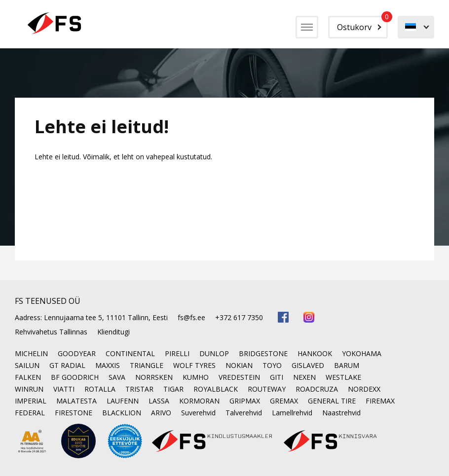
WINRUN (29, 389)
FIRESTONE (74, 413)
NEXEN (304, 377)
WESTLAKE (343, 377)
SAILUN (27, 365)
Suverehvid (198, 413)
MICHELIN (31, 353)
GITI (277, 377)
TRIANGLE (147, 365)
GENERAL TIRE (332, 401)
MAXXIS (108, 365)
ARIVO (161, 413)
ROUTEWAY (267, 389)
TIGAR (173, 389)
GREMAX (284, 401)
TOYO (272, 365)
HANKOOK (315, 353)
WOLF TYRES (194, 365)
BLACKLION (122, 413)
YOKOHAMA (362, 353)
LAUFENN (123, 401)
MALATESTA (76, 401)
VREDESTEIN (239, 377)
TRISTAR (139, 389)
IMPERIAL (31, 401)
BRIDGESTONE (263, 353)
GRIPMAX (245, 401)
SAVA (117, 377)
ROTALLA (100, 389)
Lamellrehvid (292, 413)
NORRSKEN (154, 377)
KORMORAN (199, 401)
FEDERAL (30, 413)
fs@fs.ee (191, 317)
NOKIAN (239, 365)
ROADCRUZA (317, 389)
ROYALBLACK (216, 389)
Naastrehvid (341, 413)
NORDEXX (364, 389)
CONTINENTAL (130, 353)
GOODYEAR (77, 353)
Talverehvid (244, 413)
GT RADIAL (67, 365)
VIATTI (64, 389)
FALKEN (28, 377)
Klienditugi (113, 332)
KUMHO (196, 377)
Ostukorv (362, 24)
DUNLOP (214, 353)
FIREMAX (380, 401)
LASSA (159, 401)
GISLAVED (308, 365)
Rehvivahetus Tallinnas (51, 332)
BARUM (347, 365)
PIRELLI (177, 353)
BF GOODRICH (75, 377)
